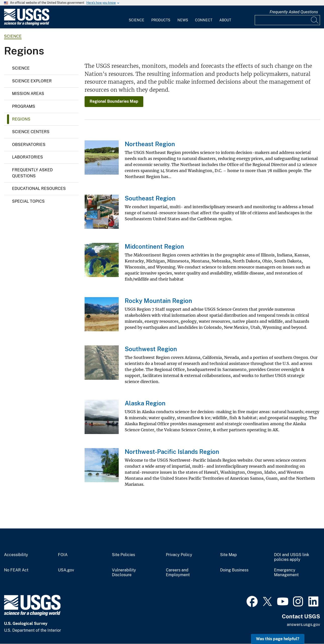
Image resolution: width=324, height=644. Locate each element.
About (225, 20)
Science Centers (31, 132)
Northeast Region (150, 144)
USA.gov (66, 570)
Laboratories (27, 157)
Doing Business (234, 570)
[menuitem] (137, 17)
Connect (204, 20)
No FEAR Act (16, 570)
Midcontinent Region (154, 246)
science (13, 36)
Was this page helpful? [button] (278, 639)
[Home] (27, 24)
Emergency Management (286, 573)
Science (137, 20)
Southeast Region (150, 198)
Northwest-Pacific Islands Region (172, 452)
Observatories (29, 145)
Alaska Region (145, 403)
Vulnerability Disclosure (124, 573)
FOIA (63, 555)
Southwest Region (151, 349)
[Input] (287, 20)
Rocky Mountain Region (158, 301)
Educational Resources (39, 189)
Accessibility (16, 555)
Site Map (229, 555)
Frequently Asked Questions (294, 12)
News (183, 20)
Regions (21, 119)
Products (161, 20)
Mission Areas (28, 94)
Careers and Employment (178, 573)
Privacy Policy (179, 555)
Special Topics (28, 201)
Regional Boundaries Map (114, 101)
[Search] (315, 20)
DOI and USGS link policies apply (292, 557)
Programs (24, 106)
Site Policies (123, 555)
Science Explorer (32, 81)
